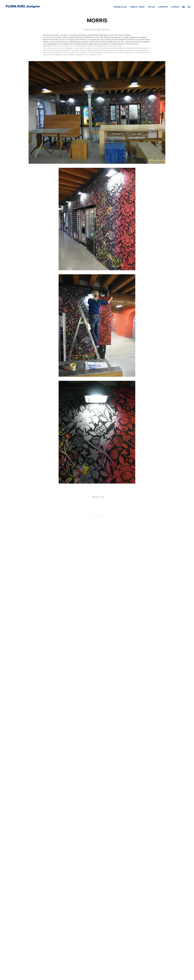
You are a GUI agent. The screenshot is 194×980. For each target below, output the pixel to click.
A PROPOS (163, 7)
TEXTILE (151, 7)
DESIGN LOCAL (120, 7)
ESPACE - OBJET (137, 7)
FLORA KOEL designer (23, 6)
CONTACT (175, 7)
